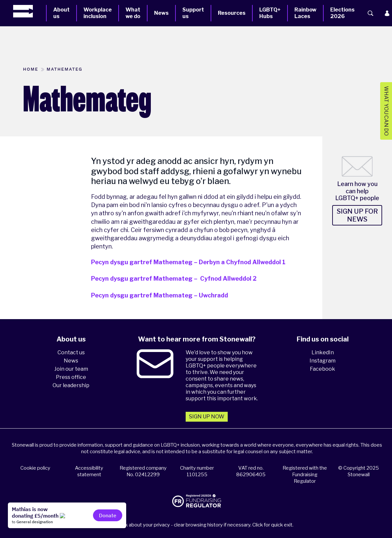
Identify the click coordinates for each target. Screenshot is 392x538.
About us (61, 13)
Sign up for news (357, 215)
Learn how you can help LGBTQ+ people (357, 191)
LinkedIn (323, 352)
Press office (71, 377)
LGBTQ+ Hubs (270, 13)
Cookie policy (35, 468)
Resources (232, 13)
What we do (133, 13)
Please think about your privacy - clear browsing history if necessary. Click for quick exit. (197, 525)
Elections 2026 (342, 13)
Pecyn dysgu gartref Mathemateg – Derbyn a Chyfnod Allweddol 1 (188, 262)
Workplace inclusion (98, 13)
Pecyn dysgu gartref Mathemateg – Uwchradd (160, 295)
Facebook (323, 369)
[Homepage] (30, 11)
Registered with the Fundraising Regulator (305, 475)
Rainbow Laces (305, 13)
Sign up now (207, 417)
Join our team (71, 369)
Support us (193, 13)
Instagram (323, 361)
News (161, 13)
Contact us (71, 352)
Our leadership (71, 385)
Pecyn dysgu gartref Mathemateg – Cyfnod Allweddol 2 (174, 279)
